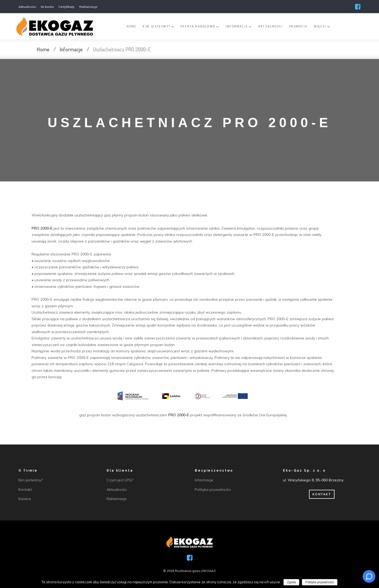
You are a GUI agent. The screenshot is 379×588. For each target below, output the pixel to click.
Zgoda (291, 582)
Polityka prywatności (320, 582)
